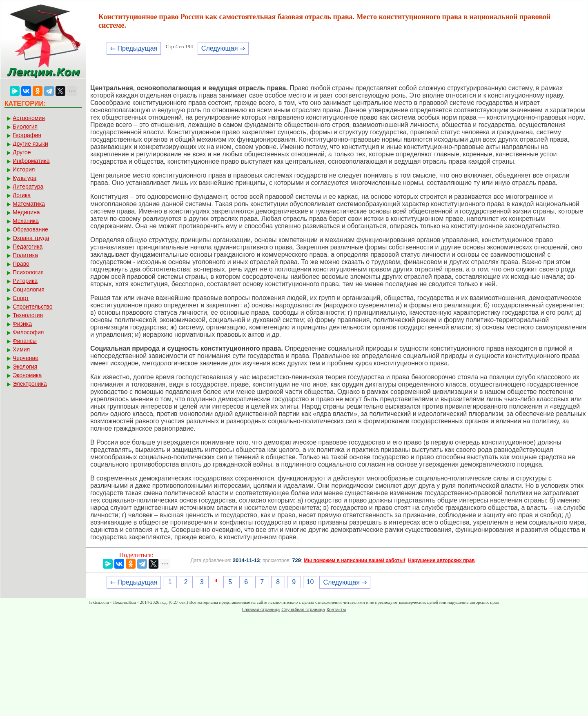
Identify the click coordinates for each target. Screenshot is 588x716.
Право (21, 264)
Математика (29, 204)
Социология (29, 289)
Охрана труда (31, 238)
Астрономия (29, 118)
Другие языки (30, 144)
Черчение (26, 358)
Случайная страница (303, 609)
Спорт (21, 298)
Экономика (27, 375)
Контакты (336, 609)
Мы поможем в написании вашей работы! (355, 560)
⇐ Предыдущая (134, 48)
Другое (22, 152)
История (24, 169)
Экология (25, 367)
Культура (24, 178)
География (27, 135)
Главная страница (261, 609)
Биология (25, 127)
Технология (28, 315)
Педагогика (28, 247)
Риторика (25, 281)
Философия (28, 332)
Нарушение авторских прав (441, 560)
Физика (22, 324)
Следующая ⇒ (223, 48)
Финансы (25, 341)
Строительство (32, 307)
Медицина (26, 212)
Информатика (31, 161)
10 (310, 582)
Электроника (30, 384)
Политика (25, 255)
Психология (28, 272)
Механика (26, 221)
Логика (22, 195)
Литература (28, 187)
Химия (21, 349)
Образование (30, 229)
